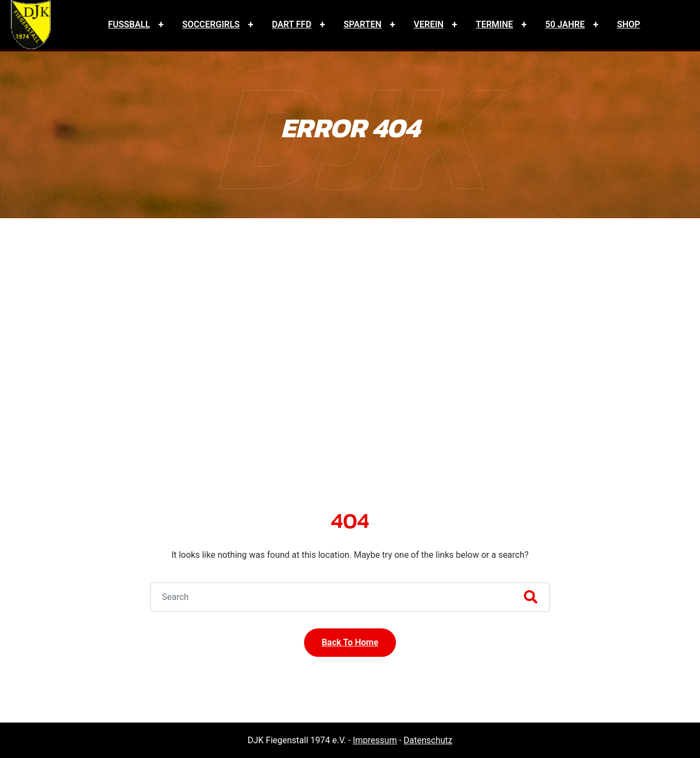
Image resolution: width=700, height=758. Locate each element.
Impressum (375, 740)
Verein (429, 24)
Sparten (362, 24)
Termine (494, 24)
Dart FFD (291, 24)
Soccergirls (211, 24)
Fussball (129, 24)
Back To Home (350, 642)
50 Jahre (565, 24)
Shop (628, 24)
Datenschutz (428, 740)
